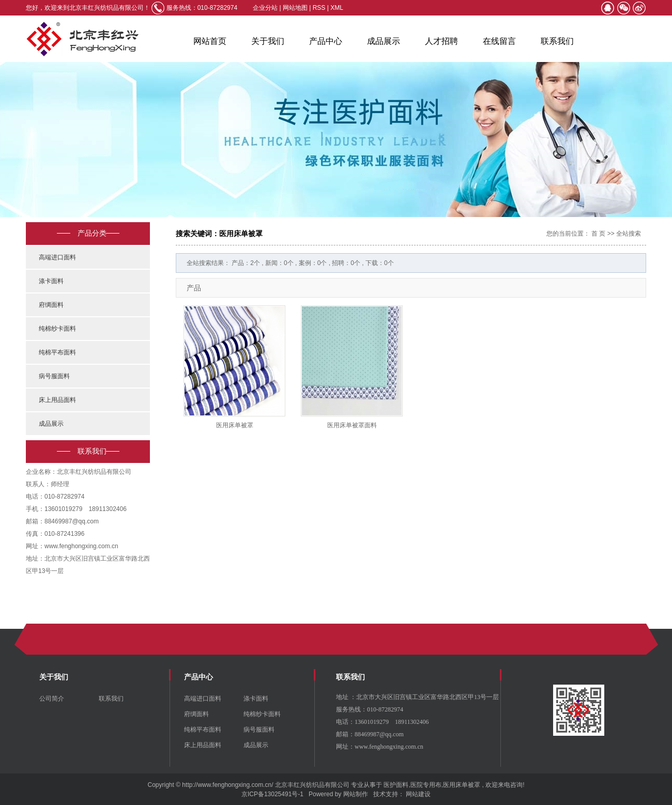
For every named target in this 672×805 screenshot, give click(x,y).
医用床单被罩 (235, 425)
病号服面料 (54, 376)
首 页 (598, 234)
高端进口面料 (57, 257)
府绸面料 (51, 305)
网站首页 (210, 41)
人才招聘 (441, 41)
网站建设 (418, 794)
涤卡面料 (51, 281)
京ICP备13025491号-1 (272, 794)
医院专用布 (426, 785)
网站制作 (356, 794)
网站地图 (296, 8)
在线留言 (499, 41)
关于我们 (268, 41)
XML (337, 8)
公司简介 (52, 699)
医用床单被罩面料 (352, 425)
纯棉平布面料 (57, 352)
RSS (319, 8)
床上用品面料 (57, 400)
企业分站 (265, 8)
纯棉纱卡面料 (57, 329)
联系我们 (557, 41)
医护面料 (396, 785)
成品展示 (384, 41)
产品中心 (326, 41)
